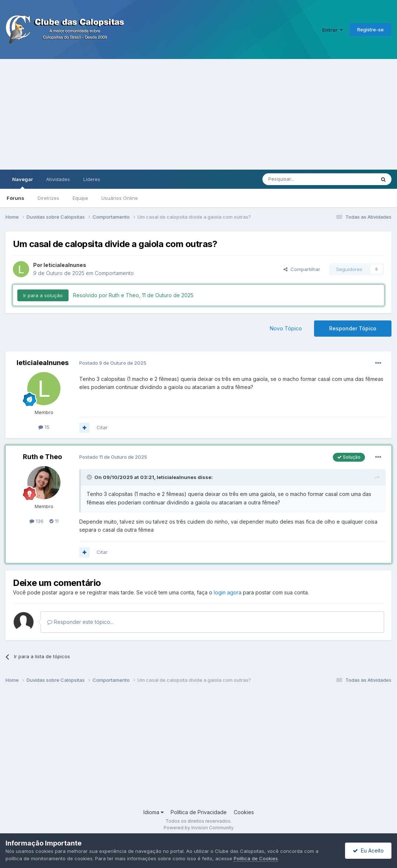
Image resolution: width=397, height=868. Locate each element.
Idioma (154, 812)
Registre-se (370, 29)
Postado (113, 363)
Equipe (80, 198)
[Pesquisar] (299, 179)
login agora (228, 592)
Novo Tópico (286, 328)
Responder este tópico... (80, 622)
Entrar (332, 30)
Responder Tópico (353, 328)
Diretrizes (48, 198)
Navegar (22, 183)
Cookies (244, 812)
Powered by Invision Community (199, 828)
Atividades (58, 179)
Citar (102, 427)
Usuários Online (120, 198)
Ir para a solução (43, 295)
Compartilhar (302, 269)
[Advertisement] (198, 114)
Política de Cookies (256, 858)
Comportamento (114, 273)
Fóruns (15, 198)
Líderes (92, 179)
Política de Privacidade (199, 812)
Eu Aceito (368, 850)
